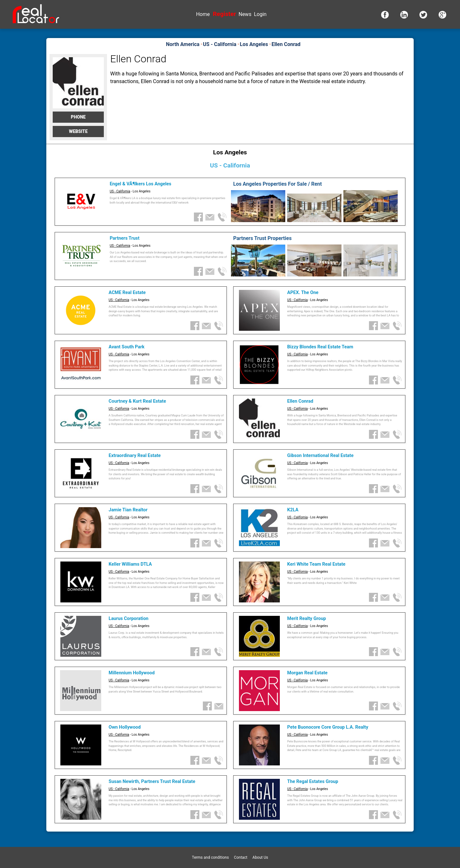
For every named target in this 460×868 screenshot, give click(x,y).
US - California (120, 191)
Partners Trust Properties (262, 238)
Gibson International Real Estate (320, 456)
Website (78, 131)
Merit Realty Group (307, 619)
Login (260, 14)
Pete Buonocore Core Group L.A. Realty (328, 727)
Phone (78, 117)
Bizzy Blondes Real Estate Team (320, 347)
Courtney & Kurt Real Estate (137, 401)
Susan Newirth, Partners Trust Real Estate (152, 782)
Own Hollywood (125, 727)
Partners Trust (124, 238)
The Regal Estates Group (313, 782)
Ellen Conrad (300, 401)
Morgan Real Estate (307, 673)
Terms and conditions (211, 857)
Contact (241, 857)
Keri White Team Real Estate (316, 564)
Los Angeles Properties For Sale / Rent (277, 184)
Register (224, 14)
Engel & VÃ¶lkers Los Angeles (140, 184)
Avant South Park (126, 347)
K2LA (293, 510)
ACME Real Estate (127, 293)
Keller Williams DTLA (130, 564)
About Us (260, 857)
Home (203, 14)
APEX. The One (303, 293)
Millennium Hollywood (132, 673)
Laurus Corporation (128, 619)
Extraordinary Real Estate (135, 456)
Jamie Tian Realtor (128, 510)
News (245, 14)
